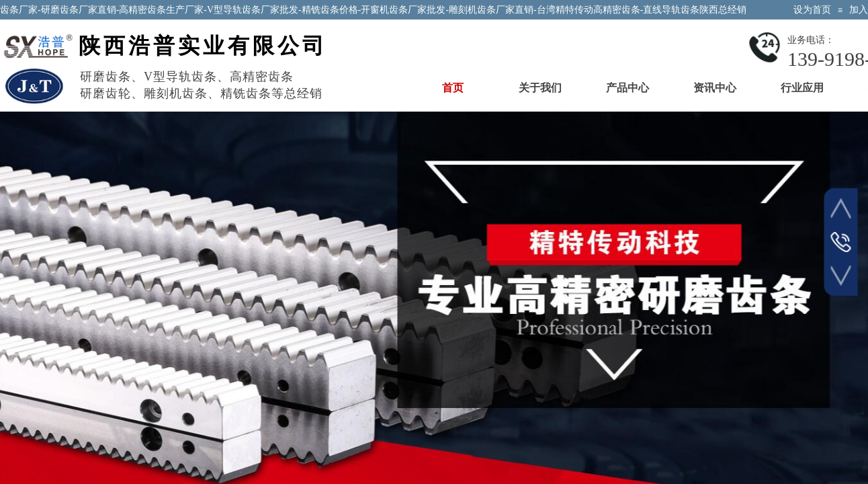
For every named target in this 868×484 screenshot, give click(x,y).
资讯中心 (715, 88)
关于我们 (540, 88)
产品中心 (627, 88)
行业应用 (802, 88)
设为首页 (812, 10)
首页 (453, 88)
